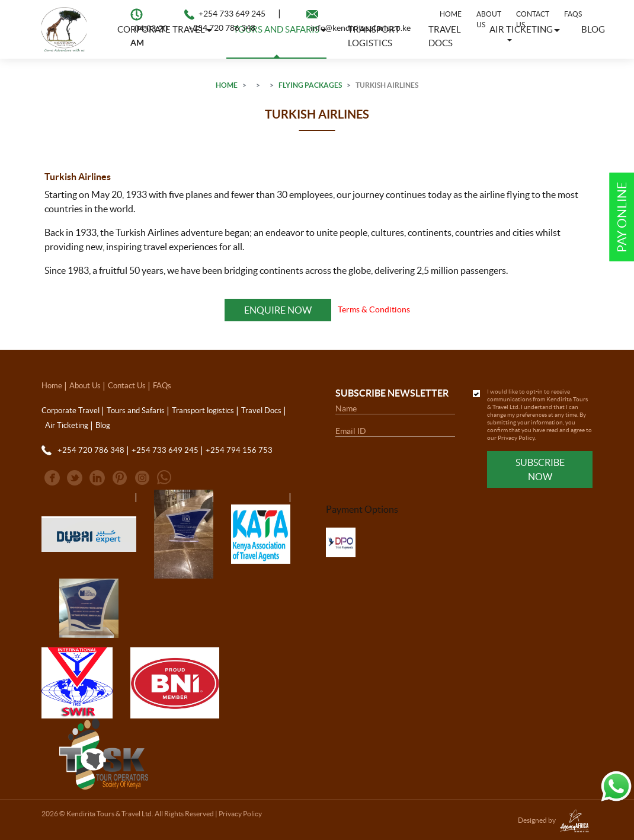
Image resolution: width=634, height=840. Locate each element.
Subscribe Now (540, 469)
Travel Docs (261, 411)
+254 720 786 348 (222, 28)
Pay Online (622, 217)
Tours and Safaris (136, 411)
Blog (593, 29)
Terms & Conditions (374, 309)
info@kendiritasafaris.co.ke (361, 28)
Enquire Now (278, 310)
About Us (85, 386)
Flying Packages (310, 85)
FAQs (573, 14)
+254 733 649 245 (232, 14)
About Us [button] (489, 19)
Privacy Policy (516, 438)
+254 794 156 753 (239, 450)
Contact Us (533, 19)
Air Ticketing (67, 425)
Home (451, 14)
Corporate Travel (71, 411)
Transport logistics (203, 411)
